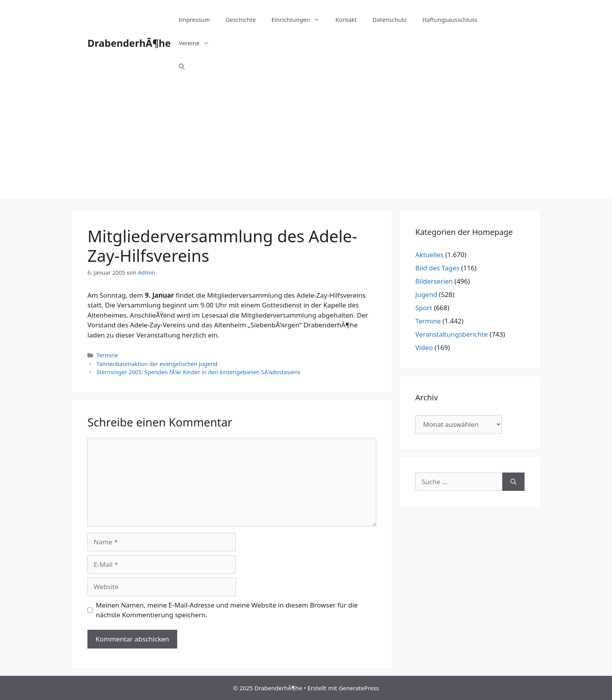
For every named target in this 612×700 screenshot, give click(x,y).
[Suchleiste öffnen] (182, 66)
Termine (107, 355)
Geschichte (241, 20)
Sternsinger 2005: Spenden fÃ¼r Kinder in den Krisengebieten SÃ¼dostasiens (198, 372)
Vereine (198, 43)
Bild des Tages (437, 268)
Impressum (194, 20)
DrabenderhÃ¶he (129, 43)
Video (424, 347)
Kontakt (346, 20)
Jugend (426, 294)
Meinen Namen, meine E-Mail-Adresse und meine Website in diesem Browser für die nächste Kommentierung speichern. (227, 610)
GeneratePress (359, 688)
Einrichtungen (299, 20)
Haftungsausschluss (450, 20)
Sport (424, 308)
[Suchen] (513, 482)
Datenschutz (390, 20)
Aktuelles (430, 255)
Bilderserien (434, 281)
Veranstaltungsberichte (452, 334)
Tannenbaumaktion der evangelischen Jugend (157, 364)
